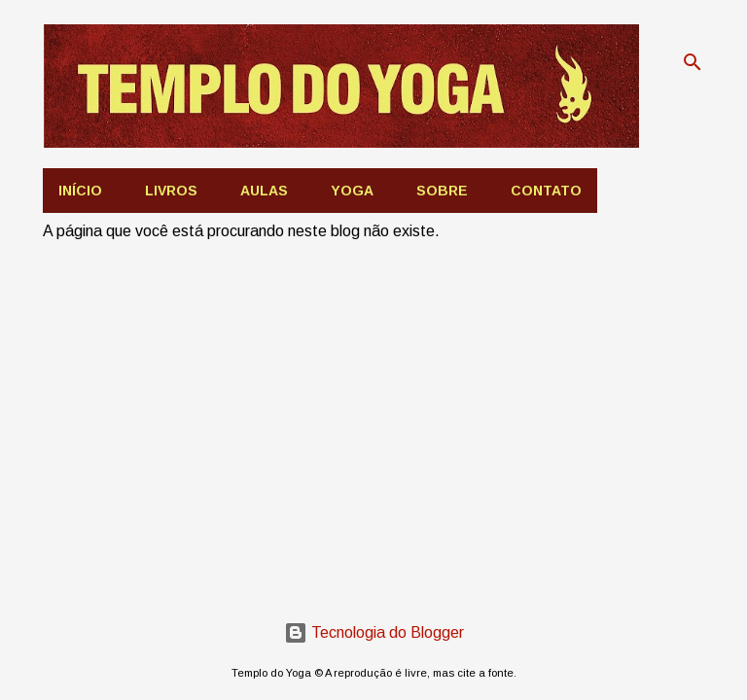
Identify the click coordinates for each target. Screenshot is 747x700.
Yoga (352, 191)
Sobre (442, 191)
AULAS (264, 191)
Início (80, 191)
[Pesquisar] (693, 62)
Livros (171, 191)
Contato (546, 191)
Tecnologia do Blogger (374, 632)
